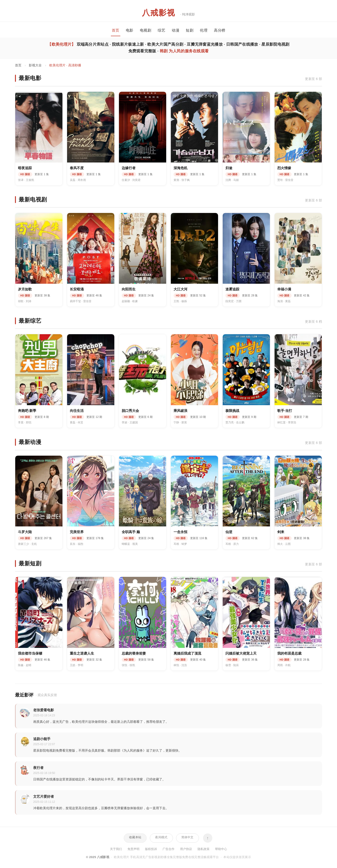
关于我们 (116, 849)
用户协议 (186, 849)
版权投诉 (151, 849)
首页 (116, 30)
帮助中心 (221, 849)
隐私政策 (204, 849)
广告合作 (168, 849)
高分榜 (220, 30)
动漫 (176, 30)
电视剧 (146, 30)
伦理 (204, 30)
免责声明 (133, 849)
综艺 (161, 30)
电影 (130, 30)
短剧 (190, 30)
